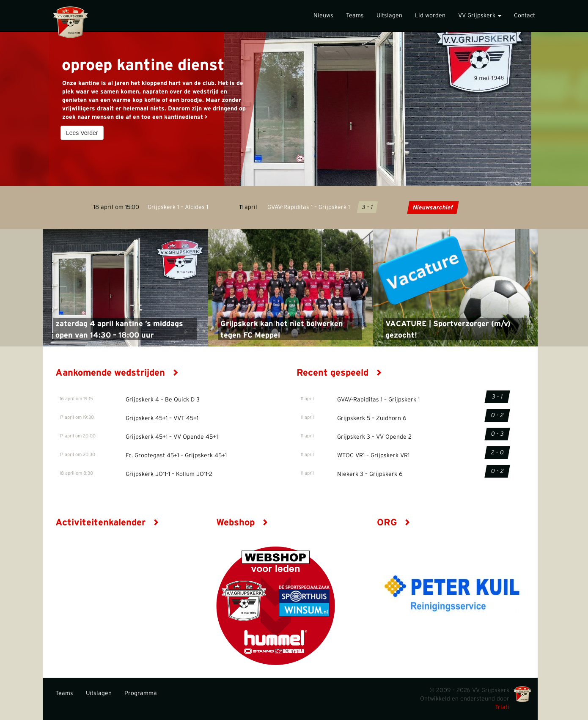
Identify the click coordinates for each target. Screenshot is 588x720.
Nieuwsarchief (433, 208)
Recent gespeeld (339, 373)
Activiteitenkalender (107, 522)
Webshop (242, 522)
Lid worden (430, 16)
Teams (355, 16)
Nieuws (323, 16)
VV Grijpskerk (480, 16)
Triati (502, 707)
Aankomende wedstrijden (117, 373)
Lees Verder (82, 133)
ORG (394, 522)
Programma (141, 693)
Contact (525, 16)
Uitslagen (389, 16)
